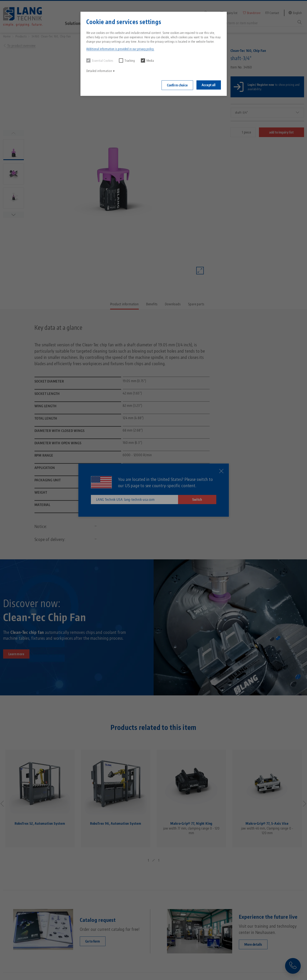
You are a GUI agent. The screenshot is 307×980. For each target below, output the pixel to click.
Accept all (209, 85)
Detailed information (99, 71)
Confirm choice (177, 85)
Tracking (127, 60)
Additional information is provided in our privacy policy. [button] (120, 49)
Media (147, 60)
